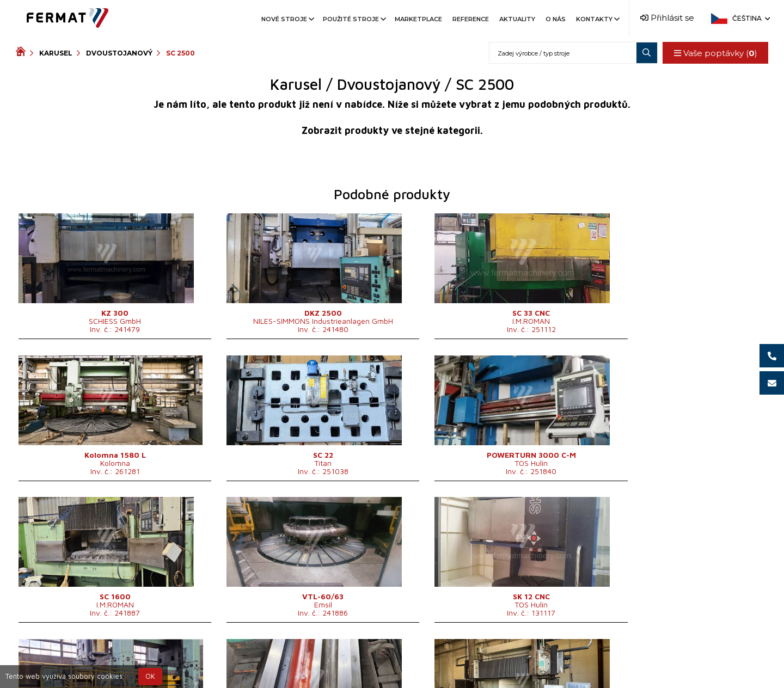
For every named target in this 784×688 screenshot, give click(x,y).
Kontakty (597, 19)
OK (150, 676)
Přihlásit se (667, 18)
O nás (556, 19)
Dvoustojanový (119, 53)
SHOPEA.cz (99, 657)
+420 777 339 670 (437, 657)
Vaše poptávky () (715, 53)
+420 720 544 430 (347, 657)
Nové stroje (287, 19)
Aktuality (517, 19)
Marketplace (418, 19)
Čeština (750, 18)
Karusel (56, 53)
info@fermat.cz (392, 670)
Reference (471, 19)
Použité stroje (354, 19)
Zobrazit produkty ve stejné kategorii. (392, 130)
